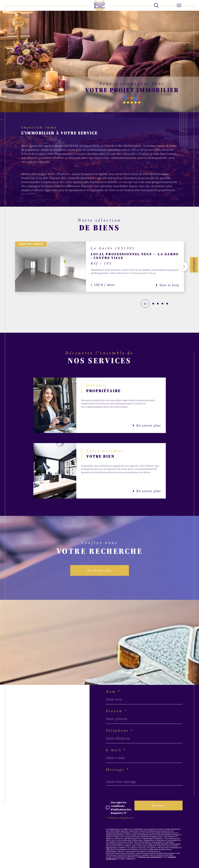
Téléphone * (120, 731)
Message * (117, 770)
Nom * (113, 692)
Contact (194, 265)
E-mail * (116, 750)
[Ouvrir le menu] (179, 5)
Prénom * (117, 711)
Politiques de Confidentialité (150, 857)
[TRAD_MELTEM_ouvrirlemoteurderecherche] (156, 5)
